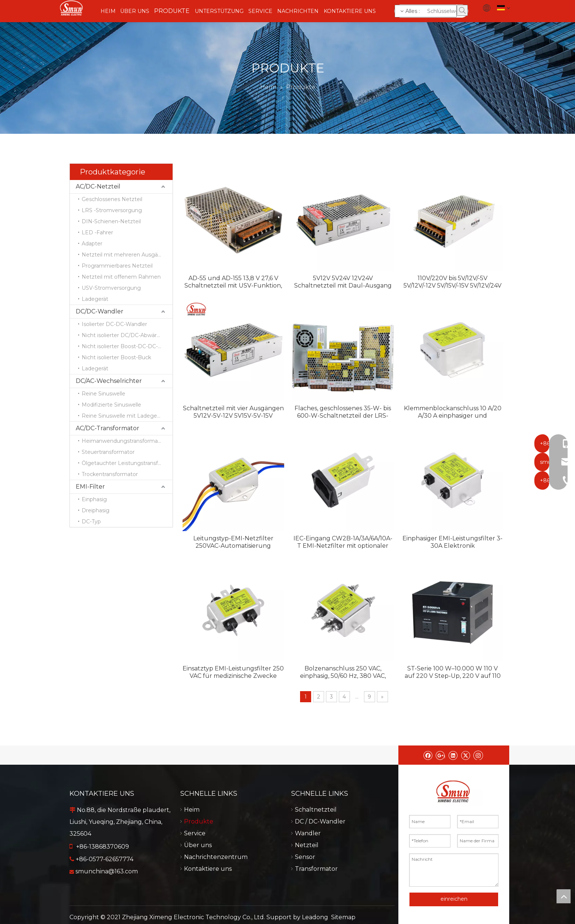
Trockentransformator (110, 474)
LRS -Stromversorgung (112, 210)
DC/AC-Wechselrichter (109, 381)
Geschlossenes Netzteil (112, 199)
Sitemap (343, 909)
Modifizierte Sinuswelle (111, 405)
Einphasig (94, 499)
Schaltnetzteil (343, 810)
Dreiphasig (96, 510)
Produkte (232, 821)
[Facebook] (428, 755)
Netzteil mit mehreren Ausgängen (127, 255)
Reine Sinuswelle (103, 394)
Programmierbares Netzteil (117, 266)
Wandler (343, 833)
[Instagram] (478, 755)
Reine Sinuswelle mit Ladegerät (123, 416)
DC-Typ (91, 522)
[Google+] (440, 755)
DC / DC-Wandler (343, 821)
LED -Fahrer (97, 232)
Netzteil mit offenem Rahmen (121, 277)
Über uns (232, 845)
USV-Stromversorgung (111, 288)
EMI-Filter (90, 487)
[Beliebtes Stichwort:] (462, 10)
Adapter (92, 244)
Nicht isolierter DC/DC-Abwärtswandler (127, 335)
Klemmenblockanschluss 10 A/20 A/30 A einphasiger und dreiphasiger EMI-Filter (453, 412)
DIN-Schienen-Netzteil (111, 221)
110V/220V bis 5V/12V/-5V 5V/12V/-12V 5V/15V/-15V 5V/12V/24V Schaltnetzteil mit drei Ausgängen (452, 282)
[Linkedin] (453, 755)
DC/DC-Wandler (100, 311)
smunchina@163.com (107, 871)
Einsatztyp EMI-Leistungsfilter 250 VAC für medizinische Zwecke (233, 672)
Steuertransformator (108, 452)
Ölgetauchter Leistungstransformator (127, 463)
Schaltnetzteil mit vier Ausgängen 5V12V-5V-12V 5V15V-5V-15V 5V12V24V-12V (233, 412)
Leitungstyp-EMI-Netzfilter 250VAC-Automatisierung (233, 542)
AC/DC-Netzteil (98, 186)
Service (232, 833)
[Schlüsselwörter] (426, 11)
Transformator (343, 869)
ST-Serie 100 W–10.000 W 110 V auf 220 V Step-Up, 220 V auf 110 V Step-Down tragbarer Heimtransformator (453, 672)
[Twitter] (465, 755)
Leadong (315, 909)
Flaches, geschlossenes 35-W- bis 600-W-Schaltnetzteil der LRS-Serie (343, 412)
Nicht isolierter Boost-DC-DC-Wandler (127, 346)
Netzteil (343, 845)
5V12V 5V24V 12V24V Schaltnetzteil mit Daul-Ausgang (343, 282)
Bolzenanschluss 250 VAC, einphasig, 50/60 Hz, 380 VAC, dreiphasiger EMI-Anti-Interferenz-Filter (343, 672)
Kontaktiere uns (232, 869)
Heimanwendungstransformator (123, 441)
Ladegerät (95, 299)
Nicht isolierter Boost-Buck (116, 357)
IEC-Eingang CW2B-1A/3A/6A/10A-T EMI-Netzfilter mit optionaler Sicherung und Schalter (343, 542)
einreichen (454, 899)
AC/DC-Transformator (108, 428)
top (564, 896)
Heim (232, 810)
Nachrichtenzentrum (232, 857)
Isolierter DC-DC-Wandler (114, 324)
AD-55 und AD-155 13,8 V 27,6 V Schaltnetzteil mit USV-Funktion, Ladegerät (233, 282)
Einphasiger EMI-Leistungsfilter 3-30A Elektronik (452, 542)
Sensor (343, 857)
